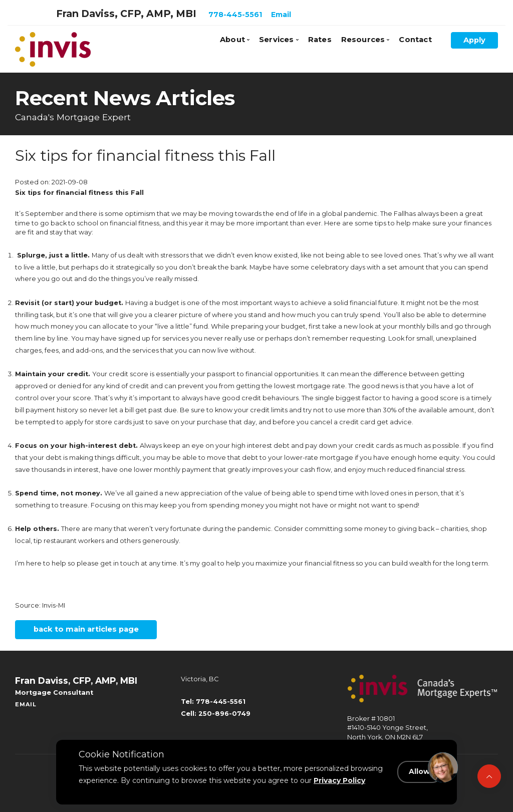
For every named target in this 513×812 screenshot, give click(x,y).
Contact (415, 40)
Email (281, 15)
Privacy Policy (339, 780)
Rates (320, 40)
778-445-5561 (235, 15)
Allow (420, 772)
